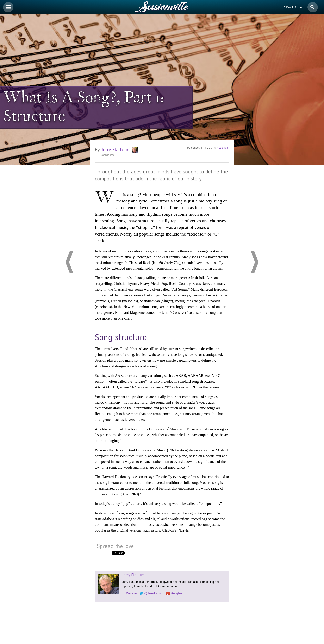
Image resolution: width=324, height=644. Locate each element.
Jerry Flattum (118, 149)
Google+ (176, 593)
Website (131, 593)
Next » (255, 262)
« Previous (69, 262)
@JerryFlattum (154, 593)
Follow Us (292, 7)
